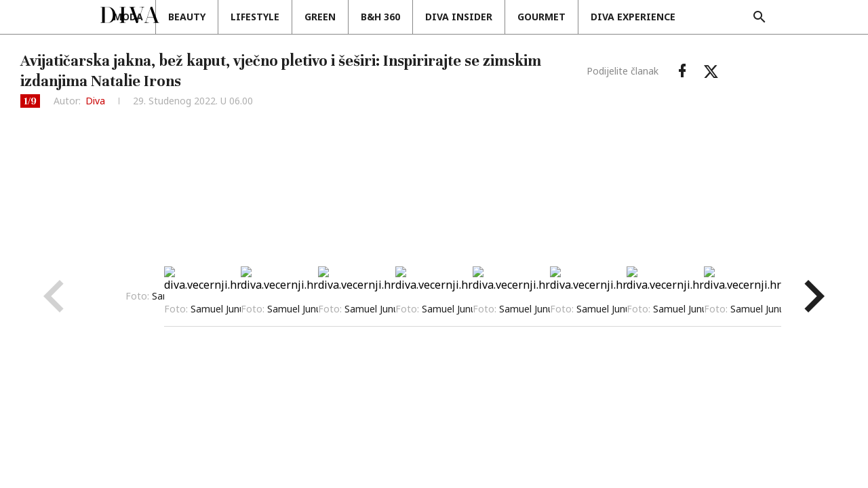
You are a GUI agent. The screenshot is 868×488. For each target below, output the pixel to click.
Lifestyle (332, 17)
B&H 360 (457, 17)
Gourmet (618, 17)
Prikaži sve (561, 296)
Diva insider (535, 17)
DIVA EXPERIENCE (710, 17)
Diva (95, 101)
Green (397, 17)
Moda (205, 17)
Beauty (263, 17)
